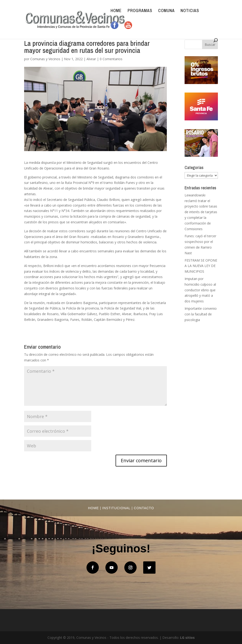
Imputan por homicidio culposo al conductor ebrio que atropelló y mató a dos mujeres (200, 290)
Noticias (190, 11)
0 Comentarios (111, 59)
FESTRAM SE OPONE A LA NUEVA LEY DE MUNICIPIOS (201, 266)
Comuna (166, 11)
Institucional (116, 508)
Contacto (144, 508)
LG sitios (187, 638)
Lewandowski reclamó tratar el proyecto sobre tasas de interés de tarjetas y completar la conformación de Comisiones (201, 212)
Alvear (91, 59)
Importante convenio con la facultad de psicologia (201, 314)
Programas (140, 11)
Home (116, 11)
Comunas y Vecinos (45, 59)
